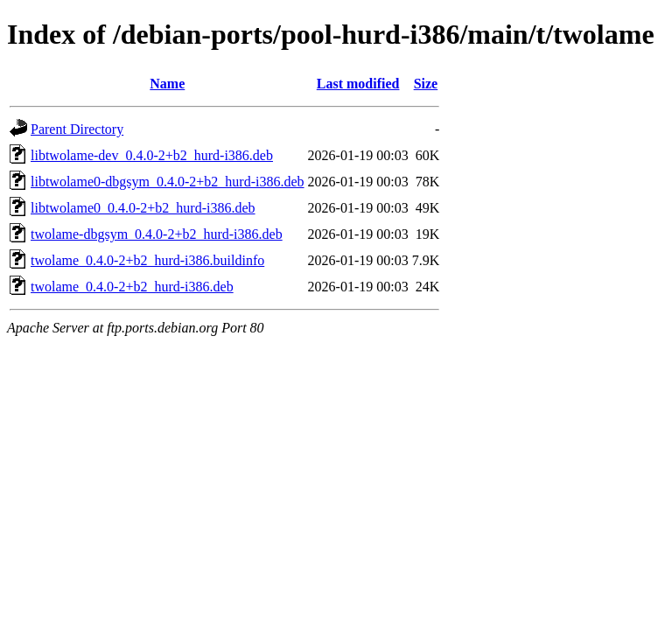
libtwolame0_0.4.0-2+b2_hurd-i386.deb (143, 208)
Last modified (358, 84)
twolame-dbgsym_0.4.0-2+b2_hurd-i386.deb (157, 234)
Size (426, 84)
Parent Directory (77, 129)
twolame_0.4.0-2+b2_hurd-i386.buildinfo (147, 260)
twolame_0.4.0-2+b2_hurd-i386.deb (132, 287)
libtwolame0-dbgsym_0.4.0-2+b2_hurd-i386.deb (168, 182)
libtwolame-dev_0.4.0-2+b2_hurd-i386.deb (152, 155)
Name (167, 84)
